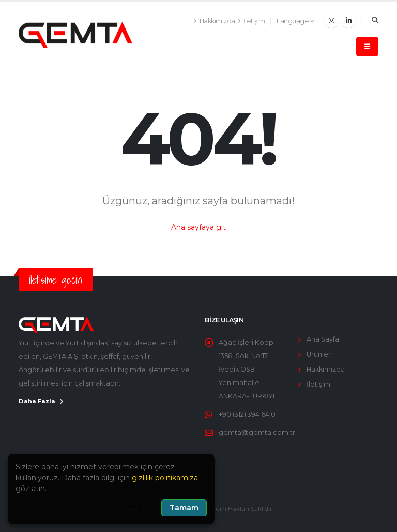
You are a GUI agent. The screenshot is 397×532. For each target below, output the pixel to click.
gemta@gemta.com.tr (257, 432)
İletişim (318, 384)
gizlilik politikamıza (165, 478)
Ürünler (319, 354)
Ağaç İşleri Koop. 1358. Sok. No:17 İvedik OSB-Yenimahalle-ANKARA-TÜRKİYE (248, 369)
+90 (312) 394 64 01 (248, 414)
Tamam (184, 508)
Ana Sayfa (323, 339)
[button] (296, 21)
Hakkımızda (326, 369)
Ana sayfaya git (198, 227)
